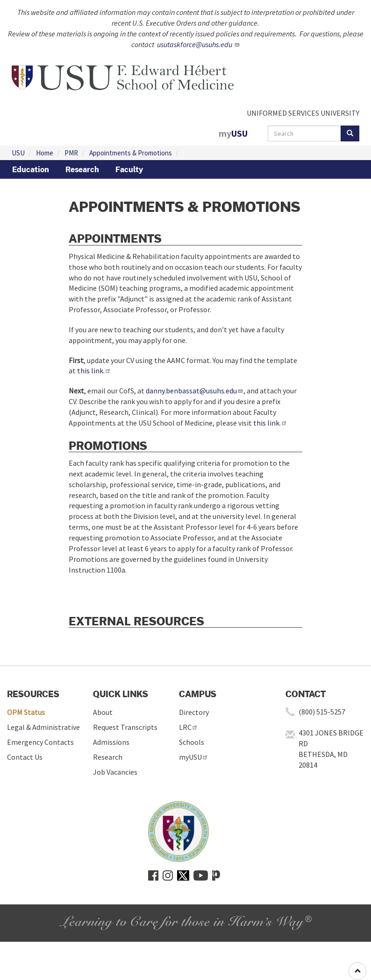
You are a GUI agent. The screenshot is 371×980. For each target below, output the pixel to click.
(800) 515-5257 (322, 712)
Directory (194, 712)
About (103, 712)
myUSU (194, 757)
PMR (71, 153)
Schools (192, 742)
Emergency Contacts (40, 742)
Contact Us (25, 757)
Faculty (129, 169)
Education (31, 169)
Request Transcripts (125, 727)
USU (18, 153)
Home (45, 153)
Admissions (111, 742)
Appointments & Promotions (131, 153)
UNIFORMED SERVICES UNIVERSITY (303, 113)
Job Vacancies (115, 772)
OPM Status (26, 712)
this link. (94, 371)
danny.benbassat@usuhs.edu (195, 391)
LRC (189, 727)
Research (82, 169)
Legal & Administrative (43, 727)
